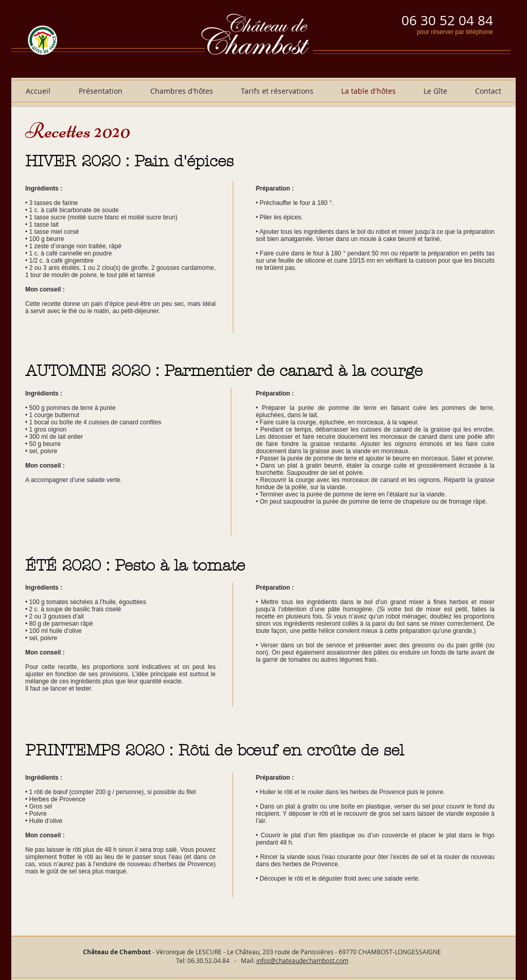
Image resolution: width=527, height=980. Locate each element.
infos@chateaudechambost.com (302, 960)
